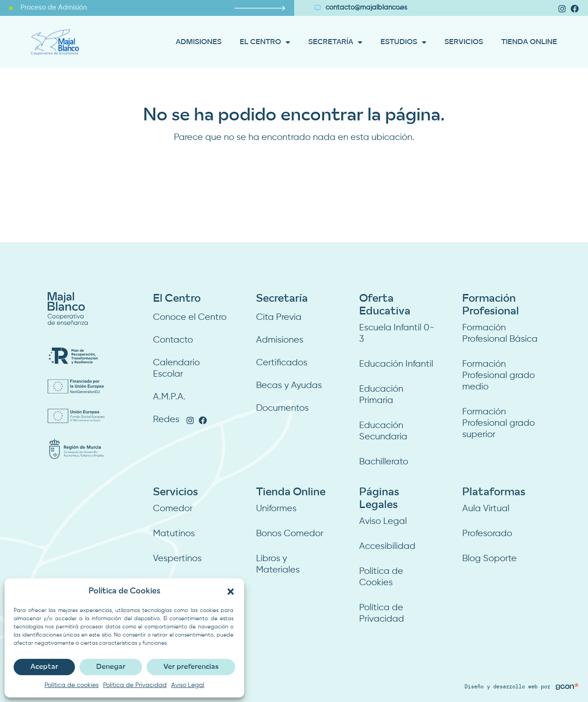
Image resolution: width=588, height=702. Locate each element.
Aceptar (44, 667)
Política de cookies (72, 685)
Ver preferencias (191, 667)
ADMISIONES (199, 42)
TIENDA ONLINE (529, 42)
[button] (231, 592)
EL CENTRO (265, 42)
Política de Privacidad (135, 685)
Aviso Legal (188, 685)
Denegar (111, 667)
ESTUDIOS (403, 42)
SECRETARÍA (335, 42)
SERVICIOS (464, 42)
